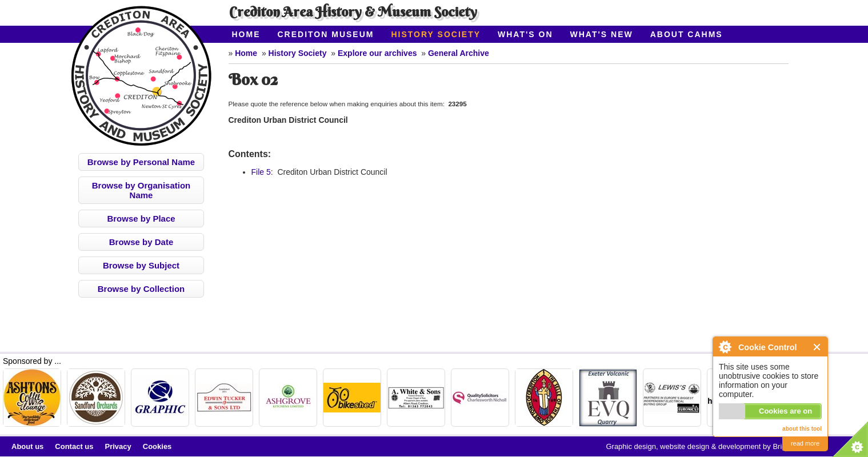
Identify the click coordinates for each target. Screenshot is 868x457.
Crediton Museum (326, 34)
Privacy (118, 446)
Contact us (74, 446)
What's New (602, 34)
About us (27, 446)
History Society (436, 34)
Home (246, 34)
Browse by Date (141, 242)
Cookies (157, 446)
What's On (525, 34)
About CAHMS (687, 34)
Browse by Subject (141, 265)
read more (805, 443)
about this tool (802, 429)
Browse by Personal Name (141, 162)
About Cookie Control (725, 347)
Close (817, 347)
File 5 (261, 172)
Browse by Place (141, 219)
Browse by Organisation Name (141, 190)
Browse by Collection (141, 289)
